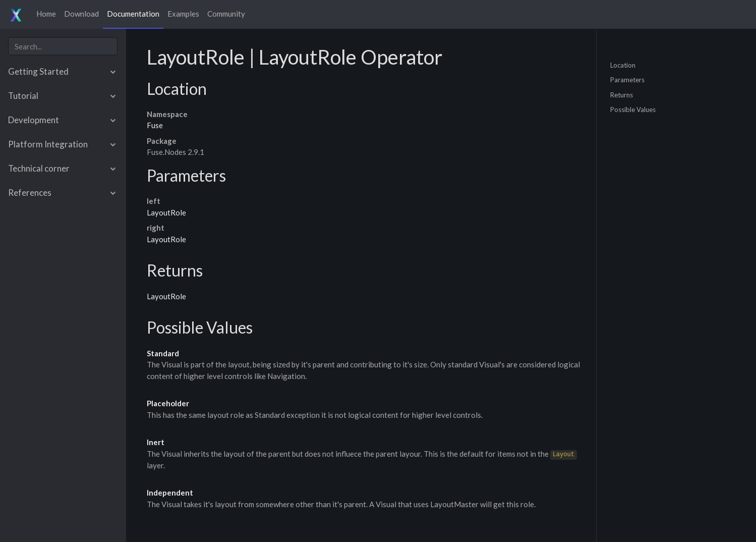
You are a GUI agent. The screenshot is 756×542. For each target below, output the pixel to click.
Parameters (627, 80)
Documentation (133, 14)
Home (46, 14)
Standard (163, 353)
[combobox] (63, 46)
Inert (156, 442)
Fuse (155, 125)
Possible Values (633, 110)
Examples (183, 14)
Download (81, 14)
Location (623, 65)
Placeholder (168, 403)
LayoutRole (166, 212)
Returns (622, 94)
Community (226, 14)
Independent (170, 493)
